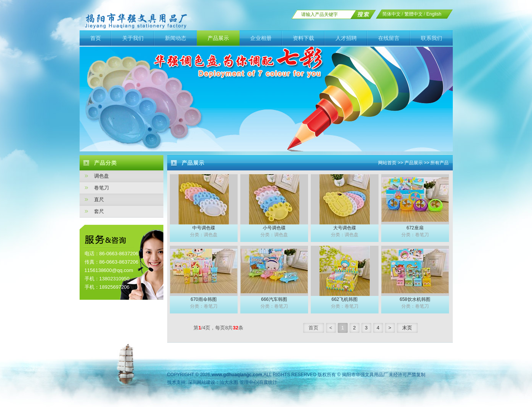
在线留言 (389, 38)
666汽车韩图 (274, 299)
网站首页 (387, 163)
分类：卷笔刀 (415, 235)
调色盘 (101, 176)
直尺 (99, 200)
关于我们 (133, 38)
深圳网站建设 (201, 382)
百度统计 (268, 382)
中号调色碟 (204, 228)
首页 (96, 38)
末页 (407, 328)
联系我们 (431, 38)
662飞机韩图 (344, 299)
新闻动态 (176, 38)
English (434, 14)
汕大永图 (229, 382)
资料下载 (304, 38)
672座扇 (415, 228)
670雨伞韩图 (203, 299)
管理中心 (249, 382)
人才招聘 (346, 38)
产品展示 (218, 38)
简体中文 (391, 14)
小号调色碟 (274, 228)
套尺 (99, 211)
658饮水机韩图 (415, 299)
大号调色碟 (345, 228)
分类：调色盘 (204, 235)
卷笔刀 (101, 188)
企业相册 (261, 38)
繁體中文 (414, 14)
